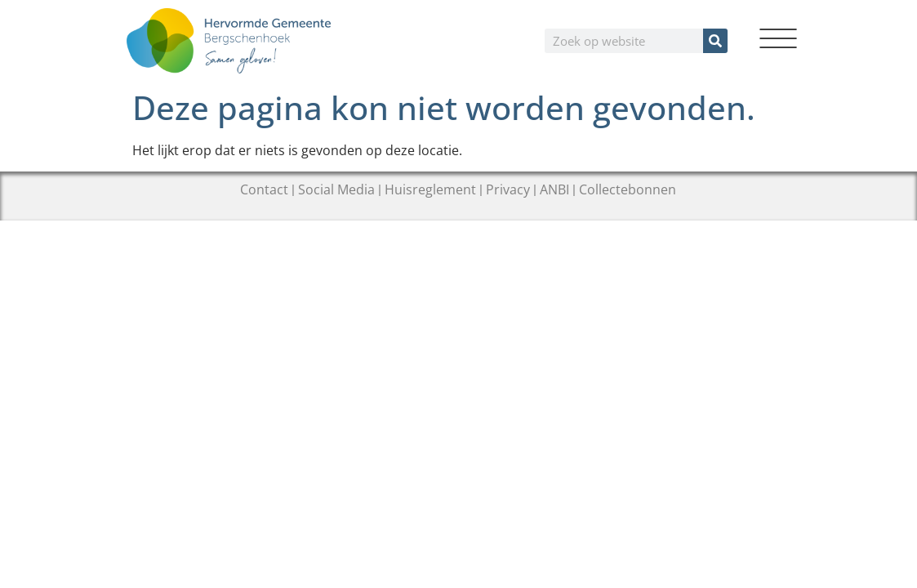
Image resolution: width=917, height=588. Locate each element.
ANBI (554, 189)
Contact (264, 189)
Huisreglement (430, 189)
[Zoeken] (715, 41)
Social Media (336, 189)
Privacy (508, 189)
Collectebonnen (628, 189)
